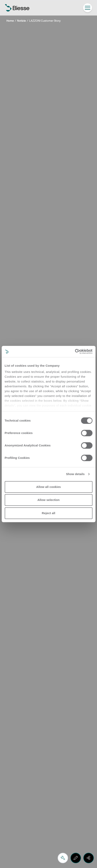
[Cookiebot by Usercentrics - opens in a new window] (75, 351)
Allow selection (48, 500)
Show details (75, 474)
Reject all (48, 513)
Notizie (21, 21)
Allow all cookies (48, 487)
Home (10, 21)
